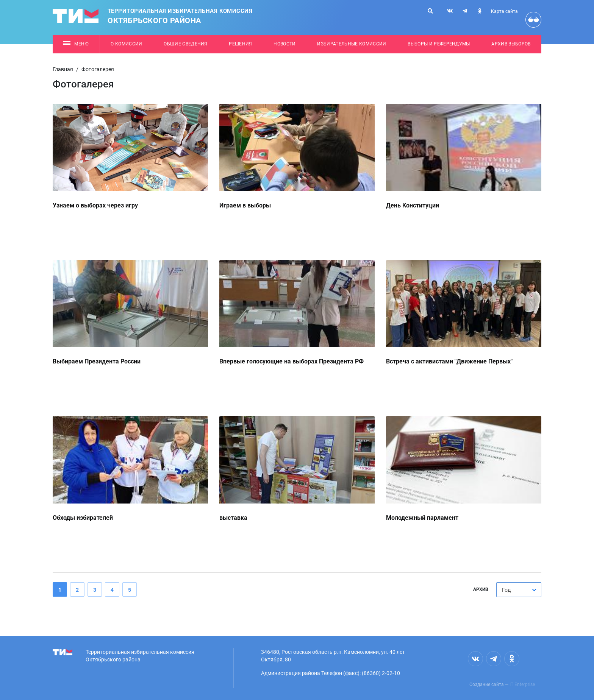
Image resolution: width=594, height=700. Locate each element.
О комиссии (126, 44)
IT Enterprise (522, 684)
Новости (284, 44)
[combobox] (519, 590)
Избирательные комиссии (352, 44)
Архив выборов (511, 44)
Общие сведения (186, 44)
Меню (76, 44)
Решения (240, 44)
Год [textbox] (506, 590)
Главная (63, 69)
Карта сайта (504, 11)
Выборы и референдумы (439, 44)
